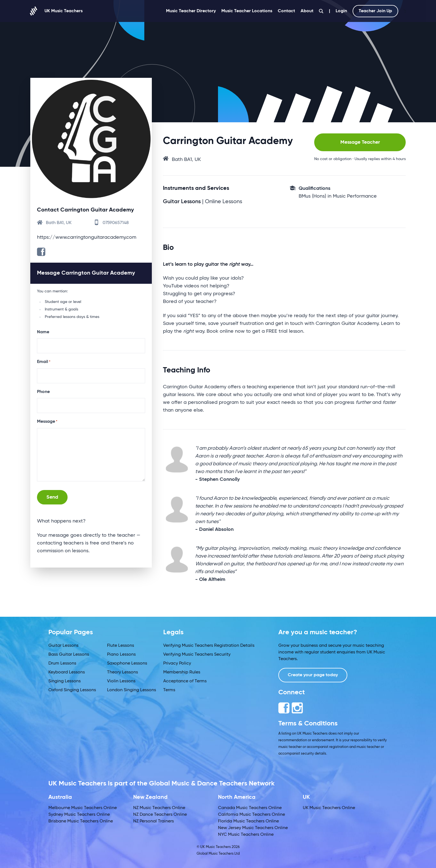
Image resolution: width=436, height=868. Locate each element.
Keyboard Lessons (67, 672)
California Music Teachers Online (252, 815)
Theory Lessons (122, 672)
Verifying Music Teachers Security (197, 655)
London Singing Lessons (132, 690)
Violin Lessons (121, 681)
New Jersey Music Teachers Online (253, 828)
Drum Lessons (62, 663)
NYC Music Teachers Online (246, 835)
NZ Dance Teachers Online (160, 815)
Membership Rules (182, 672)
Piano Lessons (121, 655)
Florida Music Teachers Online (248, 821)
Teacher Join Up (375, 11)
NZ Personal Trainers (153, 821)
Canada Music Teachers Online (250, 808)
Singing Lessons (65, 681)
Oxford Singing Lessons (72, 690)
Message (47, 422)
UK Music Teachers (56, 11)
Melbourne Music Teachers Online (83, 808)
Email (44, 362)
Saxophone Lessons (127, 663)
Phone (43, 392)
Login (341, 11)
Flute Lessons (121, 646)
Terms (169, 690)
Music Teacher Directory (191, 11)
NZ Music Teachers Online (159, 808)
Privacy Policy (177, 663)
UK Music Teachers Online (329, 808)
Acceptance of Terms (185, 681)
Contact (286, 11)
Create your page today (313, 675)
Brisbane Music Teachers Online (81, 821)
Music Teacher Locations (247, 11)
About (307, 11)
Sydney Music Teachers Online (79, 815)
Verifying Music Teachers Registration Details (209, 646)
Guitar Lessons (63, 646)
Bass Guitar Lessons (69, 655)
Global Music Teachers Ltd (218, 854)
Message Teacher (360, 142)
